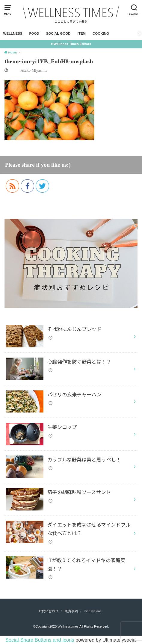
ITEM (81, 33)
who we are (93, 611)
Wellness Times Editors (72, 44)
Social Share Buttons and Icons (40, 640)
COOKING (101, 33)
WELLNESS (13, 33)
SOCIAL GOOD (58, 33)
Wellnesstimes (68, 626)
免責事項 (71, 611)
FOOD (34, 33)
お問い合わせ (49, 611)
